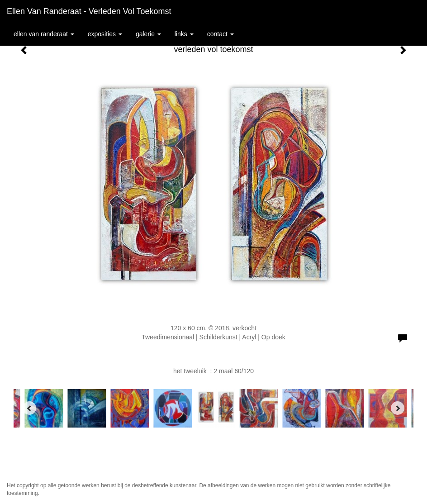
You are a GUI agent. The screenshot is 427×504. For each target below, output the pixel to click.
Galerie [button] (148, 34)
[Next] (398, 408)
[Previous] (29, 408)
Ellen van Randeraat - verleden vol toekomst (89, 11)
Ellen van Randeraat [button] (44, 34)
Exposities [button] (105, 34)
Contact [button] (221, 34)
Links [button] (184, 34)
